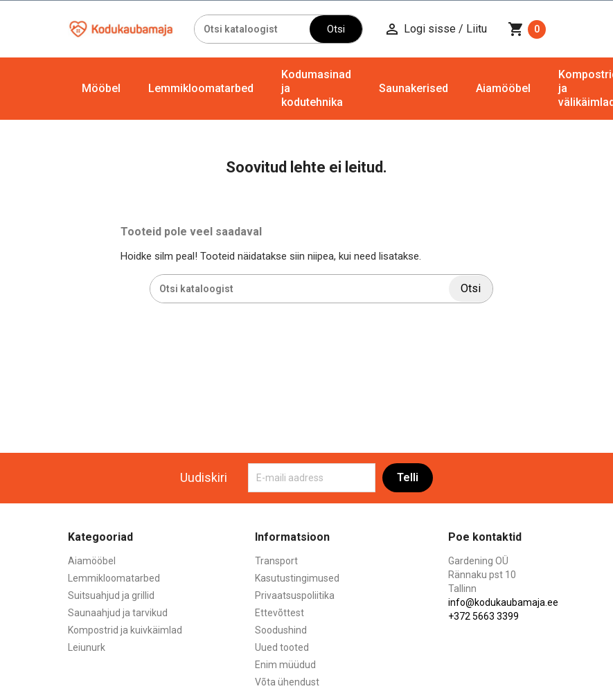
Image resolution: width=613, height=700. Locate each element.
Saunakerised (414, 88)
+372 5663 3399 (483, 616)
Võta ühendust (287, 682)
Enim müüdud (285, 665)
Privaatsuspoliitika (295, 595)
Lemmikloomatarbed (201, 88)
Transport (276, 561)
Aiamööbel (503, 88)
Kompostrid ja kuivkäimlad (125, 630)
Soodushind (281, 630)
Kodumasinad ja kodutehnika (316, 88)
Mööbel (101, 88)
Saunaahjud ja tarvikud (118, 613)
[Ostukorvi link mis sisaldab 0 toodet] (527, 29)
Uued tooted (282, 647)
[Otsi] (252, 29)
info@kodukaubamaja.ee (503, 602)
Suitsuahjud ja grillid (111, 595)
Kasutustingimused (297, 578)
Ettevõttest (279, 613)
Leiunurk (87, 647)
